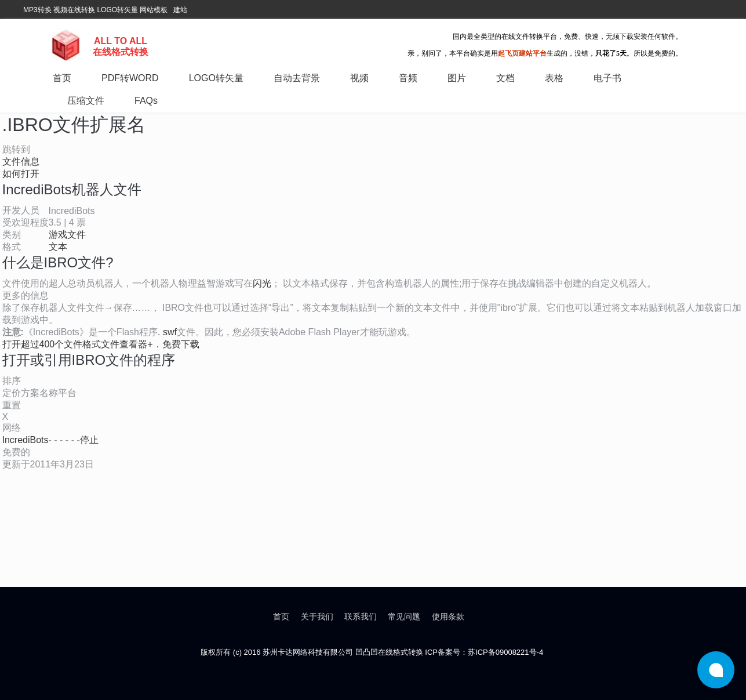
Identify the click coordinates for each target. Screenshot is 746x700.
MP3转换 (37, 10)
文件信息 (21, 162)
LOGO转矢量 (117, 10)
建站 (180, 10)
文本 (58, 247)
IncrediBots (26, 440)
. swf (167, 332)
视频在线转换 (74, 10)
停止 (89, 440)
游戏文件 (67, 235)
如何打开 (21, 174)
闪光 (262, 283)
